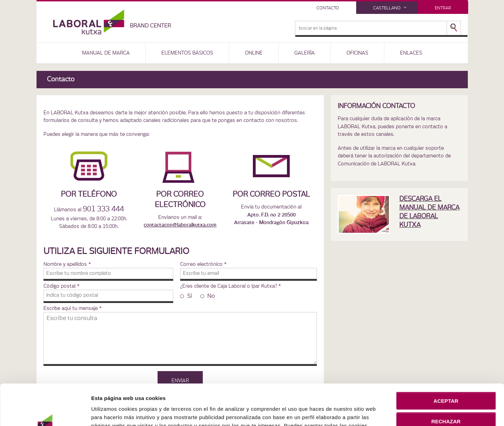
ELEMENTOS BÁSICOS (187, 53)
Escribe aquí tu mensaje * (73, 309)
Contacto (328, 8)
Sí (186, 296)
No (208, 296)
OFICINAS (357, 53)
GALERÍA (305, 53)
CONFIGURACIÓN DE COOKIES (446, 406)
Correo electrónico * (203, 264)
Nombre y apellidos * (67, 264)
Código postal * (62, 286)
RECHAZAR (446, 386)
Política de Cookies (324, 407)
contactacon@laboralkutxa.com (180, 225)
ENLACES (411, 53)
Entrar (443, 8)
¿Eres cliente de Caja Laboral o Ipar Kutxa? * (231, 286)
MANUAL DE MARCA (106, 53)
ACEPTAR (446, 366)
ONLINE (254, 53)
